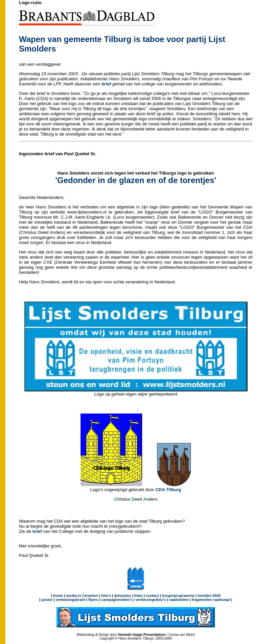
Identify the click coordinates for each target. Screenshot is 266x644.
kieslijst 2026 (209, 596)
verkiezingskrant (71, 600)
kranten (91, 596)
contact (152, 596)
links (139, 596)
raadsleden (178, 600)
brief (37, 531)
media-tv (74, 596)
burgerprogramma (178, 596)
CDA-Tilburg (168, 490)
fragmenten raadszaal (211, 600)
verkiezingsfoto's (151, 600)
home (58, 596)
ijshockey (123, 596)
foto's (106, 596)
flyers (93, 600)
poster (47, 600)
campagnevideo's (117, 600)
